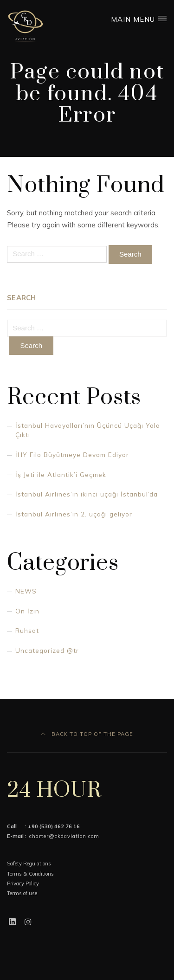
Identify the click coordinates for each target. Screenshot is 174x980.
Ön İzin (27, 611)
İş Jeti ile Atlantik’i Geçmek (61, 474)
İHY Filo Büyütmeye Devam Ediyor (72, 455)
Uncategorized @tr (47, 650)
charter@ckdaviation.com (64, 836)
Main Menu (139, 19)
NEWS (26, 591)
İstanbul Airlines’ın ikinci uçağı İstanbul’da (87, 494)
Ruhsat (27, 630)
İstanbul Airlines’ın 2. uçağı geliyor (74, 514)
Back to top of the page (87, 734)
